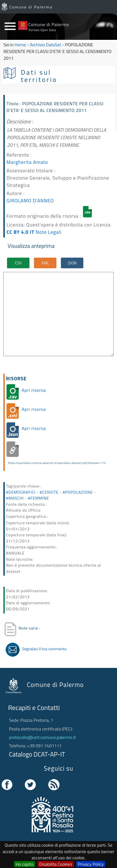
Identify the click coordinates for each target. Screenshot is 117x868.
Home (20, 45)
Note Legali (49, 232)
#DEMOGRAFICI (21, 492)
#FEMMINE (38, 498)
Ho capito (25, 864)
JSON (72, 263)
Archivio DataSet (45, 45)
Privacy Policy (91, 864)
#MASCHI (15, 498)
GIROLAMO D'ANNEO (30, 201)
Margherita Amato (27, 162)
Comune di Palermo (31, 7)
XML (45, 263)
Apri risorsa (34, 390)
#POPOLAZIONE (78, 492)
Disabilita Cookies (56, 864)
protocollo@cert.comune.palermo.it (42, 737)
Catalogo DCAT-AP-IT (37, 754)
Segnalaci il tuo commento (44, 649)
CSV (18, 263)
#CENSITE (49, 492)
